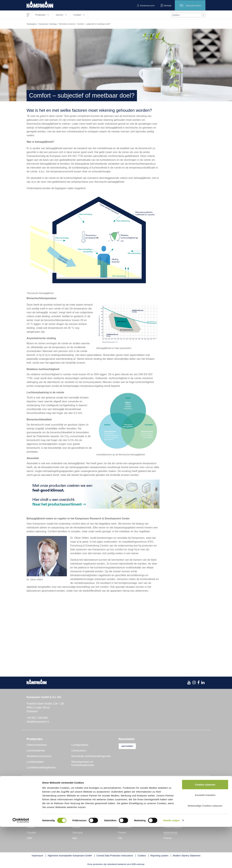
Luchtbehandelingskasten (41, 767)
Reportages (79, 794)
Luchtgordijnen (80, 745)
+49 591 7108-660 (37, 718)
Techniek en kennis (67, 24)
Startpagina (31, 24)
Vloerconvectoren (37, 745)
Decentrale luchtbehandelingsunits (91, 756)
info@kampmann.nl (38, 722)
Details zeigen (171, 862)
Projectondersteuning (131, 788)
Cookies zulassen (205, 826)
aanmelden (129, 746)
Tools (121, 800)
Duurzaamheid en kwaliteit (42, 805)
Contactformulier (174, 794)
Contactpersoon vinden (178, 788)
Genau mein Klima (37, 794)
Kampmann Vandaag (48, 24)
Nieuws (77, 788)
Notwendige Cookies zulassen (205, 847)
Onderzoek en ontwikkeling (42, 800)
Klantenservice (127, 794)
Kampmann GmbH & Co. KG (43, 788)
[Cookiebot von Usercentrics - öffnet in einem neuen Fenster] (21, 862)
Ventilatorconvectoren (39, 756)
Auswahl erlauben (205, 836)
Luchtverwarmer (36, 751)
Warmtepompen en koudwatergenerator (83, 763)
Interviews (78, 805)
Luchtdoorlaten (35, 762)
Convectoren (79, 751)
